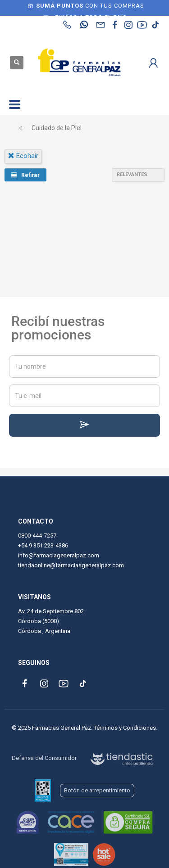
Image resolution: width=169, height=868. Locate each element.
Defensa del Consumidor (44, 758)
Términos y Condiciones (125, 728)
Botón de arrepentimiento (97, 790)
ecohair (23, 156)
